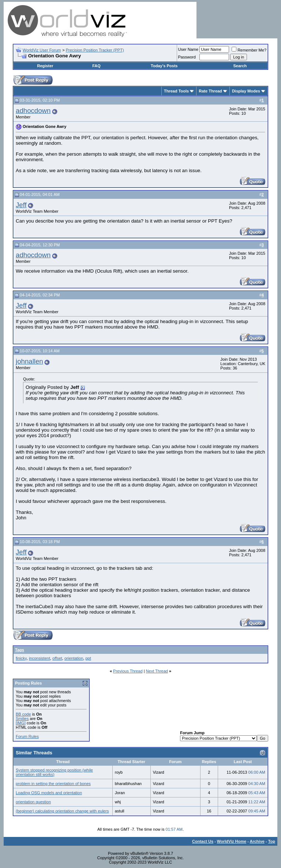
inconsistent (40, 658)
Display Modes (246, 91)
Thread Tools (176, 91)
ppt (88, 658)
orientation (74, 658)
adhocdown (33, 111)
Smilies (22, 719)
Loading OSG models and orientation (49, 793)
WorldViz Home (232, 841)
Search (240, 66)
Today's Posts (164, 66)
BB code (23, 714)
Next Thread (157, 671)
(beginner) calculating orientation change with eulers (62, 811)
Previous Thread (128, 671)
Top (272, 841)
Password (187, 57)
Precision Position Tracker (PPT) (95, 50)
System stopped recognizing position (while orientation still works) (54, 772)
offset (57, 658)
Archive (257, 841)
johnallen (29, 361)
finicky (21, 658)
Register (45, 66)
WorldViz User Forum (42, 50)
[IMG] (21, 723)
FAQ (96, 66)
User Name (188, 49)
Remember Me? (249, 50)
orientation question (33, 802)
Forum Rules (27, 736)
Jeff (21, 205)
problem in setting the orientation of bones (53, 784)
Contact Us (203, 841)
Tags (20, 650)
